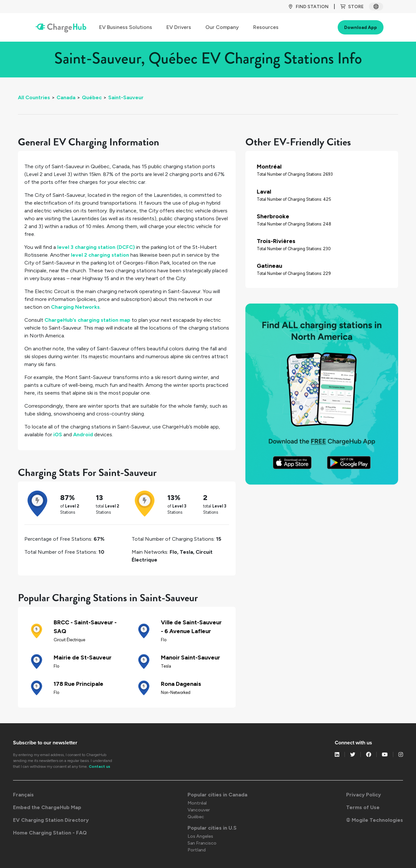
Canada (66, 97)
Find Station (308, 7)
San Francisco (202, 843)
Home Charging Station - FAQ (50, 833)
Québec (92, 97)
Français (23, 795)
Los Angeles (200, 836)
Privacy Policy (364, 795)
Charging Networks (75, 307)
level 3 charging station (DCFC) (96, 247)
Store (352, 7)
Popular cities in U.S (212, 828)
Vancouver (199, 810)
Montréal (197, 803)
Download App (361, 27)
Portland (197, 850)
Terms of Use (363, 807)
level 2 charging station (100, 255)
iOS (58, 434)
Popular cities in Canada (217, 795)
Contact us (99, 766)
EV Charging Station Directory (51, 820)
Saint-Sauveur (126, 97)
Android (83, 434)
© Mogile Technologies (375, 820)
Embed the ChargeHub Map (47, 807)
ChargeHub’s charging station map (87, 320)
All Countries (34, 97)
